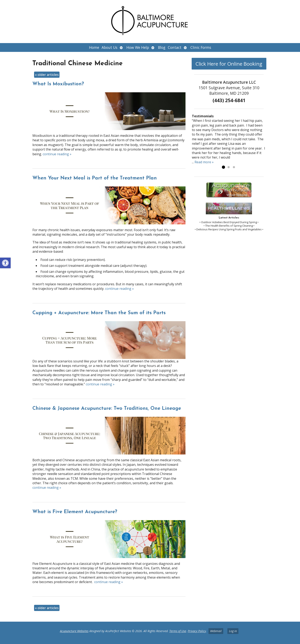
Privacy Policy (197, 631)
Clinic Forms (201, 47)
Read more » (204, 162)
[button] (5, 263)
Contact (175, 47)
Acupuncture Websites (74, 631)
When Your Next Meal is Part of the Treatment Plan (95, 178)
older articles (47, 75)
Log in (233, 631)
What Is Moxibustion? (58, 84)
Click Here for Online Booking (229, 64)
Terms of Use (178, 631)
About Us (109, 47)
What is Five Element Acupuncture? (75, 512)
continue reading (57, 154)
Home (94, 47)
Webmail (216, 631)
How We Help (138, 47)
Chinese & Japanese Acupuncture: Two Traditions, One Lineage (107, 409)
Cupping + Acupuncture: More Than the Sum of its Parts (99, 313)
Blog (162, 47)
